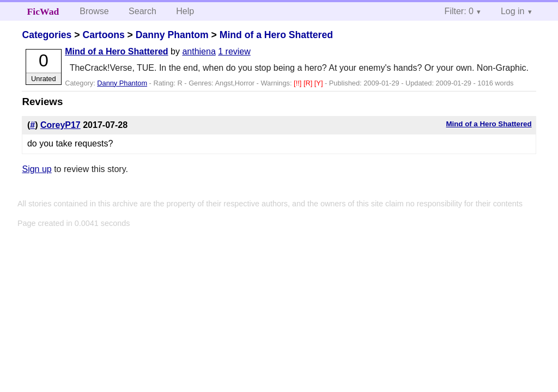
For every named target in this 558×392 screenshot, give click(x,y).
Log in (513, 11)
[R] (309, 83)
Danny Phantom (172, 35)
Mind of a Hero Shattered (276, 35)
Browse (94, 11)
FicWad (43, 11)
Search (142, 11)
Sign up (37, 169)
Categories (47, 35)
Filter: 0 (459, 11)
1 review (234, 51)
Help (185, 11)
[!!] (299, 83)
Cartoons (103, 35)
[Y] (320, 83)
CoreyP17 (60, 125)
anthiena (199, 51)
